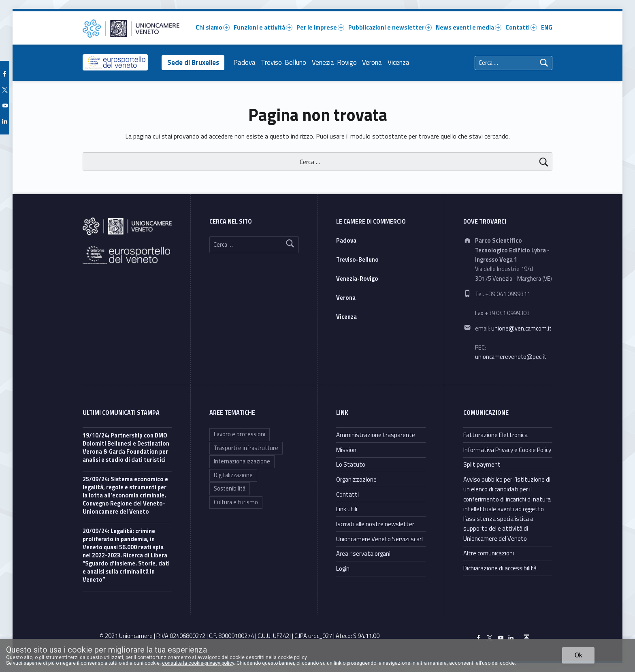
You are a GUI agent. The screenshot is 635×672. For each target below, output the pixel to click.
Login (343, 569)
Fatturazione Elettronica (495, 435)
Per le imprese (320, 27)
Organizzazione (356, 479)
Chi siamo (213, 27)
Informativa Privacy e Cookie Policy (507, 450)
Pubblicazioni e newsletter (390, 27)
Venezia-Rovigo (336, 62)
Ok (579, 655)
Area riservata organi (363, 554)
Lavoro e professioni (240, 434)
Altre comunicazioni (489, 553)
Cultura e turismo (236, 502)
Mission (346, 450)
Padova (246, 62)
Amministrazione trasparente (376, 435)
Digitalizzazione (233, 475)
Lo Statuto (351, 464)
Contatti (521, 27)
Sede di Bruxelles (194, 62)
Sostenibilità (230, 489)
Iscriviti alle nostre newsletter (375, 524)
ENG (547, 27)
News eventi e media (469, 27)
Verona (374, 62)
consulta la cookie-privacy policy (198, 663)
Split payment (482, 464)
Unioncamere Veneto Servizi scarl (379, 539)
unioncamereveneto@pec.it (511, 357)
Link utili (347, 509)
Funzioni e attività (263, 27)
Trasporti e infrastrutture (246, 448)
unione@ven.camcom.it (521, 329)
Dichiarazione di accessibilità (500, 568)
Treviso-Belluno (286, 62)
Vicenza (401, 62)
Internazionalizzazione (242, 461)
